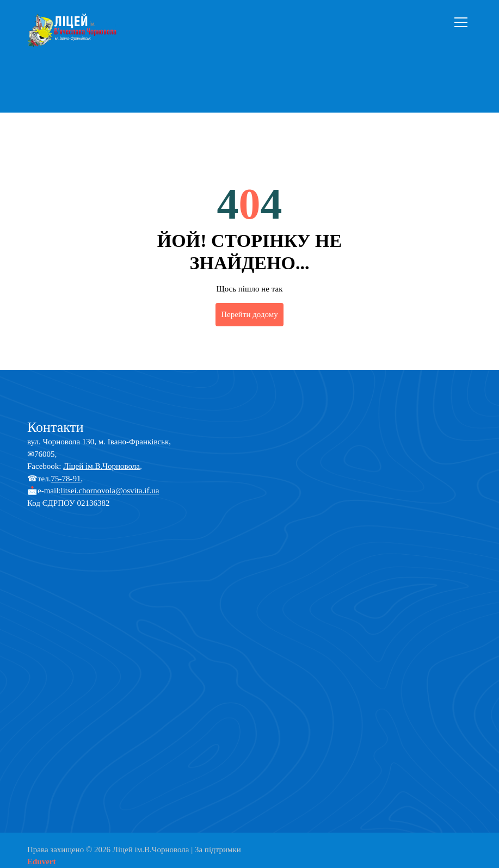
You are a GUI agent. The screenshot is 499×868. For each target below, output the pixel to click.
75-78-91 (66, 479)
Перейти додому (249, 314)
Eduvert (42, 861)
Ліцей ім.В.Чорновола (101, 466)
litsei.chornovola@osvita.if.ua (110, 491)
